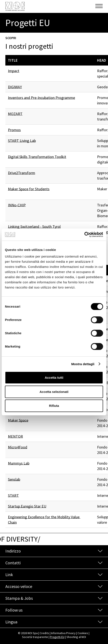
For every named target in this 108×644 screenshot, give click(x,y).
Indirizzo (13, 551)
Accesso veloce (19, 586)
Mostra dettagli (83, 364)
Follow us (14, 610)
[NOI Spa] (15, 6)
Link (9, 575)
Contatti (13, 563)
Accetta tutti (54, 378)
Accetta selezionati (54, 392)
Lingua (11, 622)
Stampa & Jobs (19, 598)
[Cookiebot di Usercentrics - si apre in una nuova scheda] (84, 235)
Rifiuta (54, 406)
